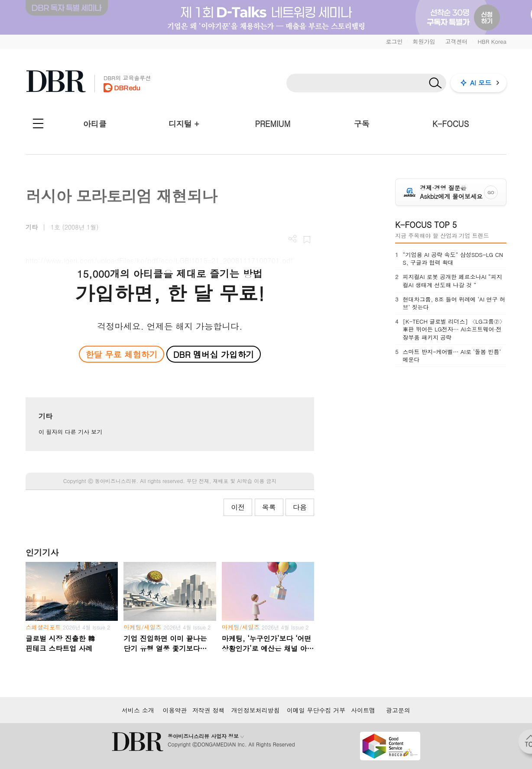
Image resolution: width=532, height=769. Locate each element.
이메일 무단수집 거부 (316, 710)
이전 (238, 507)
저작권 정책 (209, 710)
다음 (300, 507)
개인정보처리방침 (256, 710)
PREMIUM (273, 124)
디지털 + (184, 124)
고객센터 (456, 41)
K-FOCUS (451, 124)
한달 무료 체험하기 (121, 354)
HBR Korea (492, 41)
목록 (269, 507)
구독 (362, 124)
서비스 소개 (138, 710)
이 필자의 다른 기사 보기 (70, 432)
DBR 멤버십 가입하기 (214, 354)
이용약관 (175, 710)
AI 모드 (481, 83)
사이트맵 (363, 710)
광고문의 (398, 710)
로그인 (394, 41)
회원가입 (424, 41)
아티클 (95, 124)
